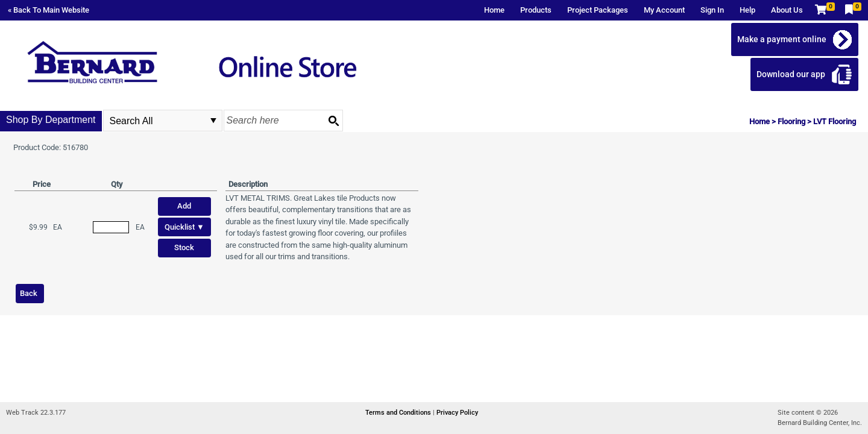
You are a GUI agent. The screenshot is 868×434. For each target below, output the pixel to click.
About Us (787, 10)
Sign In (712, 10)
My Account (664, 10)
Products (536, 10)
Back (29, 293)
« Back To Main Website (49, 10)
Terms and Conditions (399, 413)
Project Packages (598, 10)
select (213, 121)
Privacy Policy (457, 413)
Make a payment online (782, 39)
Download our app (791, 74)
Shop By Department (51, 120)
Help (747, 10)
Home (494, 10)
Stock (184, 247)
